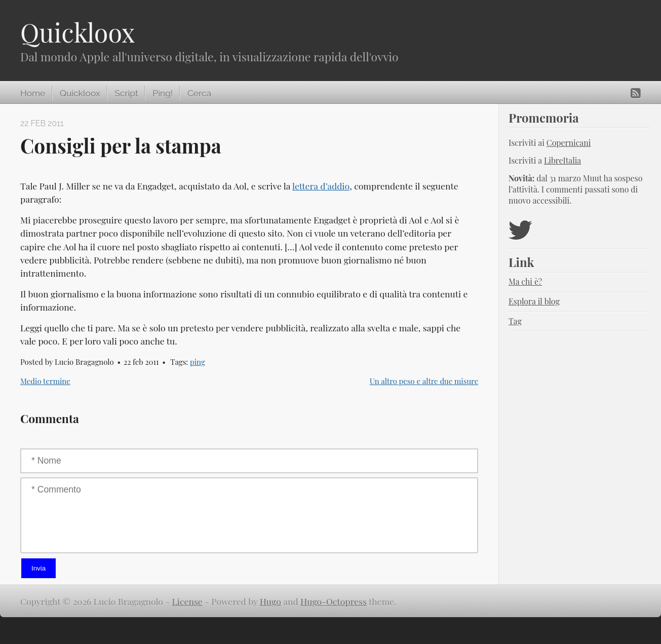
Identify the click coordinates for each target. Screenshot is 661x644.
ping (198, 362)
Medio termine (45, 381)
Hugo (270, 601)
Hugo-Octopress (334, 601)
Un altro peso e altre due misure (424, 381)
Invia (38, 568)
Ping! (163, 93)
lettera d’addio (321, 186)
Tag (515, 321)
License (187, 601)
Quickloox (77, 32)
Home (33, 93)
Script (126, 93)
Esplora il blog (534, 301)
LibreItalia (562, 160)
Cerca (199, 93)
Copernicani (569, 143)
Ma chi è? (525, 281)
